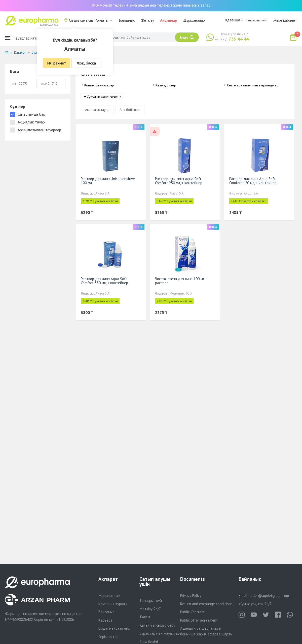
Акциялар (169, 20)
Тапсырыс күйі (256, 20)
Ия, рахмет (56, 63)
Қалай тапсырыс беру (157, 625)
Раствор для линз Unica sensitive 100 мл (108, 181)
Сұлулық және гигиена (104, 97)
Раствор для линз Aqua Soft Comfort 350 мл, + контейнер (104, 281)
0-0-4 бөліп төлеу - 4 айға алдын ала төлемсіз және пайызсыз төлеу (151, 5)
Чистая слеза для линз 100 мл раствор (180, 281)
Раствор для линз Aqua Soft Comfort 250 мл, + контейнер (179, 181)
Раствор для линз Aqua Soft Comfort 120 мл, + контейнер (253, 181)
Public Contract (192, 612)
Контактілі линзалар (99, 85)
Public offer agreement (199, 620)
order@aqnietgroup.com (269, 595)
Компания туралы (113, 604)
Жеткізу (147, 20)
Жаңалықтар (109, 595)
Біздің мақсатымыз (114, 628)
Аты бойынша (130, 110)
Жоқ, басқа (86, 63)
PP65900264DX (21, 619)
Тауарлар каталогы (26, 38)
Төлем (145, 617)
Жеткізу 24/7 (150, 609)
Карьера (105, 620)
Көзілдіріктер (166, 85)
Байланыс (127, 20)
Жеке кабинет (285, 20)
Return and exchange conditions (206, 604)
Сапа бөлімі (149, 642)
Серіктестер (108, 637)
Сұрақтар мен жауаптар (160, 633)
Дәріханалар (194, 20)
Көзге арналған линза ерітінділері (253, 85)
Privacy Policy (191, 595)
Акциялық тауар (97, 110)
